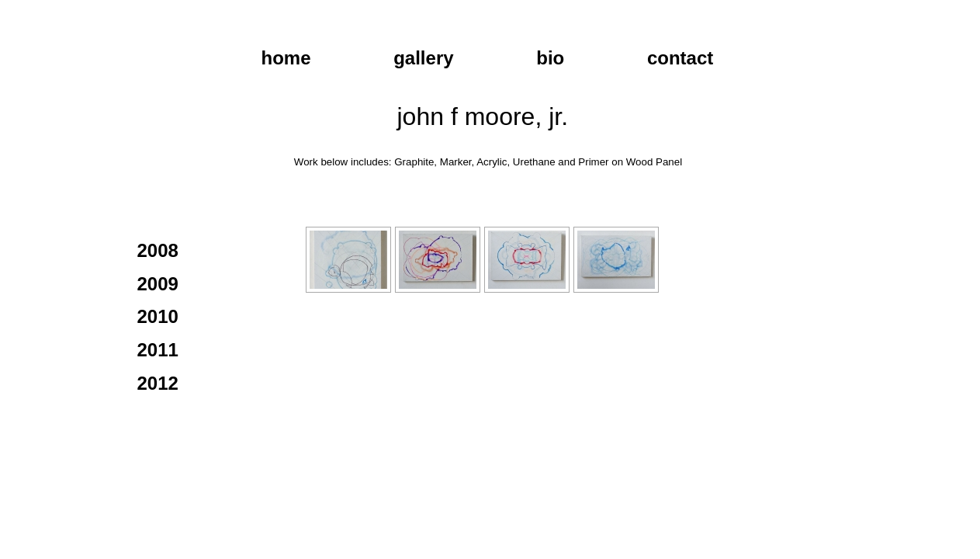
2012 (158, 383)
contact (680, 58)
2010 (158, 316)
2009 (158, 284)
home (286, 58)
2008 (158, 250)
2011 (158, 350)
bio (550, 58)
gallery (423, 58)
